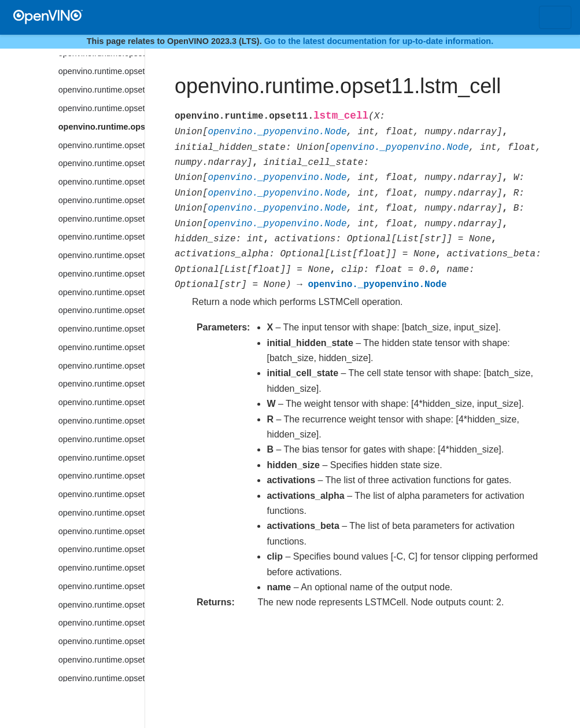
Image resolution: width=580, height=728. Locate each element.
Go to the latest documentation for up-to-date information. (379, 41)
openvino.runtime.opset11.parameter (101, 513)
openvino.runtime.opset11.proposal (101, 605)
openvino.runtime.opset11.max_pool (101, 200)
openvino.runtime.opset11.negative (101, 347)
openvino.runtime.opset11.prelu (101, 549)
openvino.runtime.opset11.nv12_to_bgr (101, 439)
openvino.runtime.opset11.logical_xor (101, 90)
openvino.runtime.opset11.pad (101, 494)
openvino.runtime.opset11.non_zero (101, 384)
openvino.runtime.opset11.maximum (101, 219)
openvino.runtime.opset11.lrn (101, 108)
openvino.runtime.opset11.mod (101, 274)
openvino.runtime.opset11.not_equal (101, 421)
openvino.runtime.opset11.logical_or (101, 71)
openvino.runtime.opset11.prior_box (101, 568)
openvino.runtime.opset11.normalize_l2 (101, 402)
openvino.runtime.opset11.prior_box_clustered (101, 586)
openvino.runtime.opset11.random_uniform (101, 641)
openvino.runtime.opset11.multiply (101, 310)
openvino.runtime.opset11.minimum (101, 237)
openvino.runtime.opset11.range (101, 660)
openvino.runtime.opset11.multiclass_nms (101, 292)
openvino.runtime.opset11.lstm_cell (101, 127)
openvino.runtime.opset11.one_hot (101, 476)
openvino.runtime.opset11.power (101, 531)
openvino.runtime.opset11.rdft (101, 678)
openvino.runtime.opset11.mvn (101, 329)
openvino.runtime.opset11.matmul (101, 163)
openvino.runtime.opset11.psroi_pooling (101, 623)
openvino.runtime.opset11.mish (101, 255)
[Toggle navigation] (555, 17)
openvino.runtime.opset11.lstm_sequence (101, 145)
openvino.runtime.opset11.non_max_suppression (101, 366)
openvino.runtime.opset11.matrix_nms (101, 182)
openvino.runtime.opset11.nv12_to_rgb (101, 458)
